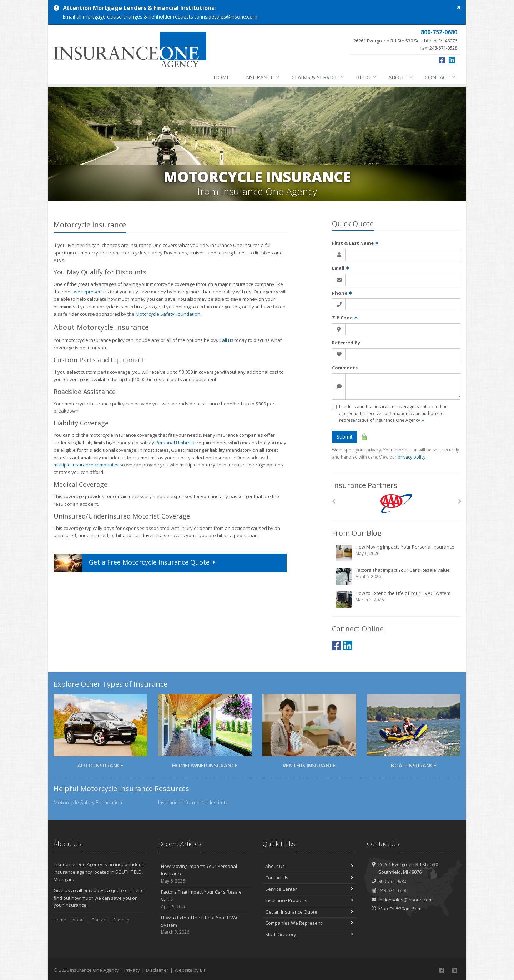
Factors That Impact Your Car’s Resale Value (397, 576)
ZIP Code (345, 318)
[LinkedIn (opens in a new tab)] (452, 60)
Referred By (346, 343)
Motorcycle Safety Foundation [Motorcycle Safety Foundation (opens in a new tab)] (168, 314)
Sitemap (121, 920)
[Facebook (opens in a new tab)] (442, 60)
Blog (366, 77)
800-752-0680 (392, 881)
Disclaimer (157, 970)
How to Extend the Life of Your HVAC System (397, 599)
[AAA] (396, 503)
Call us (226, 340)
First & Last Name (355, 243)
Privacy (132, 970)
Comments (345, 368)
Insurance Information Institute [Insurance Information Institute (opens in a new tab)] (193, 802)
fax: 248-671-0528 (405, 40)
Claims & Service (318, 77)
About (401, 77)
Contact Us (309, 878)
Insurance (262, 77)
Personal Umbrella (175, 443)
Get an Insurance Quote (309, 912)
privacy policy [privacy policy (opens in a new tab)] (412, 457)
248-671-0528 (392, 890)
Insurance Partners (365, 485)
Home (222, 77)
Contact (440, 77)
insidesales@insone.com (229, 17)
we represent (89, 292)
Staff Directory (309, 934)
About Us (309, 866)
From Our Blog (357, 533)
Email (341, 268)
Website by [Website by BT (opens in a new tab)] (190, 970)
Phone (342, 293)
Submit (345, 437)
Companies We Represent (309, 923)
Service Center (309, 889)
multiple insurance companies (86, 465)
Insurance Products (309, 900)
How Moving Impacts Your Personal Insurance (397, 553)
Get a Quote (135, 563)
